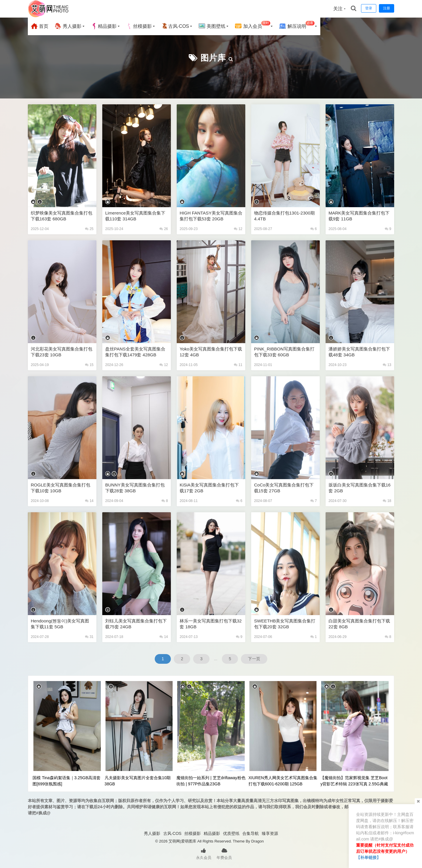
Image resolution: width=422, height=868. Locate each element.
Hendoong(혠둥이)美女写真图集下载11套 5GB (60, 624)
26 (164, 229)
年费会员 (224, 853)
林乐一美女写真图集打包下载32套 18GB (211, 624)
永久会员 (204, 853)
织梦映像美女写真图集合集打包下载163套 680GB (62, 216)
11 (238, 365)
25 (89, 229)
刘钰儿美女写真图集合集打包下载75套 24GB (136, 624)
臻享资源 (270, 833)
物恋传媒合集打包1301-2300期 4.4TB (284, 216)
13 (387, 365)
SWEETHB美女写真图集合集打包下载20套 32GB (285, 624)
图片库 (213, 58)
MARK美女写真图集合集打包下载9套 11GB (359, 216)
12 (238, 229)
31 (89, 637)
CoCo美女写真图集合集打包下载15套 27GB (284, 488)
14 (89, 501)
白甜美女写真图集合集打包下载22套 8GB (359, 624)
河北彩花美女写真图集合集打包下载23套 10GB (62, 352)
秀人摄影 (68, 26)
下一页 (254, 659)
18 (387, 501)
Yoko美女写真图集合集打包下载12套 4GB (211, 352)
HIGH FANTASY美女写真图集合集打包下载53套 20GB (211, 216)
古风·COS (175, 26)
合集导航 (251, 833)
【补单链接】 (368, 857)
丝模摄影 (139, 26)
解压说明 (297, 25)
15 (89, 365)
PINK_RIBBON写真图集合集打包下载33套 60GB (284, 352)
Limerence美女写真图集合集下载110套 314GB (135, 216)
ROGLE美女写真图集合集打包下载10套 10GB (61, 488)
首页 (40, 26)
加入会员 (252, 25)
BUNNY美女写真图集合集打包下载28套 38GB (135, 488)
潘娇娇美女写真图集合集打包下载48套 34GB (359, 352)
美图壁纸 (212, 26)
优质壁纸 (231, 833)
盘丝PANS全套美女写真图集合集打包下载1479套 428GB (135, 352)
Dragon (257, 841)
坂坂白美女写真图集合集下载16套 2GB (360, 488)
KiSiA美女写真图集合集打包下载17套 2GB (209, 488)
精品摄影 (104, 26)
